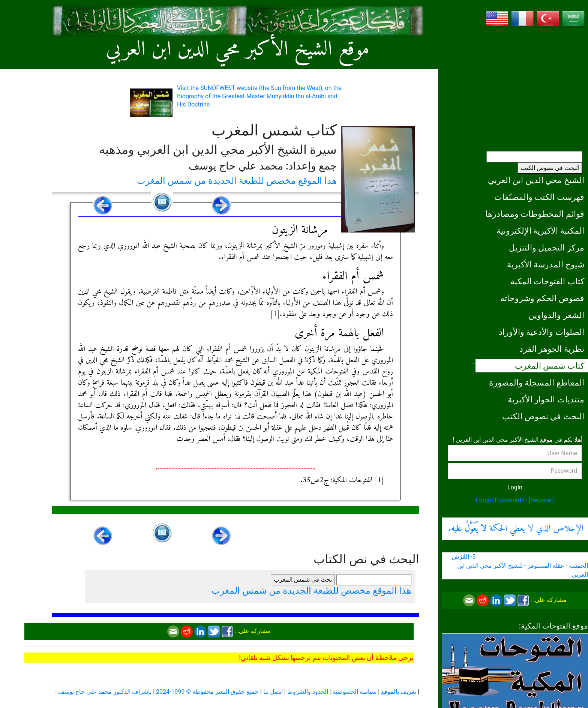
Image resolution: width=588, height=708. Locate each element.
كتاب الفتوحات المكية (547, 281)
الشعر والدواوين (556, 315)
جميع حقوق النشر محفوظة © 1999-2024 (207, 692)
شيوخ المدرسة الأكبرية (546, 264)
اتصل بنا (273, 692)
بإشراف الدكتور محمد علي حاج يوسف (105, 692)
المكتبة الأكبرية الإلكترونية (540, 231)
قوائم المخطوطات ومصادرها (535, 214)
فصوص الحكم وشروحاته (542, 298)
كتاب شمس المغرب (550, 366)
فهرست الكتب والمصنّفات (539, 197)
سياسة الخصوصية (354, 692)
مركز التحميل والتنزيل (547, 247)
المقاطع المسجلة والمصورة (537, 382)
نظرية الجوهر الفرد (552, 349)
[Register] (541, 500)
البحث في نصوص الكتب (550, 168)
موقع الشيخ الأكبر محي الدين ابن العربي (238, 50)
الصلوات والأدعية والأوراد (541, 332)
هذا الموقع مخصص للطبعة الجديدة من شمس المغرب (237, 181)
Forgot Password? (500, 500)
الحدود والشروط (308, 692)
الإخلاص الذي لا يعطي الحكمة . (516, 529)
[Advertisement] (515, 86)
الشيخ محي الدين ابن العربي (536, 180)
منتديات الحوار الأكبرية (546, 399)
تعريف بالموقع (399, 692)
